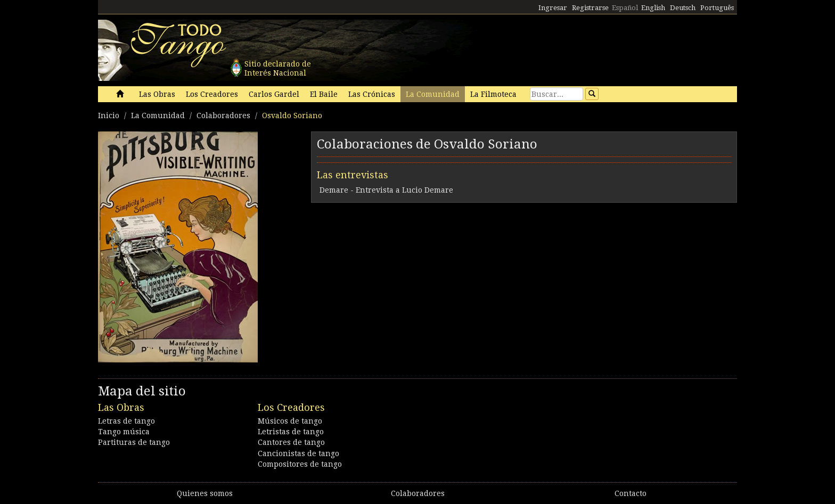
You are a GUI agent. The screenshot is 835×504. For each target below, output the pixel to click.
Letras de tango (126, 421)
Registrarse (590, 8)
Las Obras (157, 94)
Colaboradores (223, 115)
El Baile (324, 94)
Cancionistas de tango (298, 453)
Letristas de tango (291, 432)
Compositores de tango (300, 464)
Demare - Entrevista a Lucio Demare (386, 190)
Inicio (109, 115)
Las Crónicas (372, 94)
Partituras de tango (134, 442)
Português (717, 8)
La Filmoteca (493, 94)
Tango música (124, 432)
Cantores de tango (291, 442)
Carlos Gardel (274, 94)
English (653, 8)
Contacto (631, 493)
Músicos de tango (290, 421)
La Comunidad (433, 94)
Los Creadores (212, 94)
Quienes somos (205, 493)
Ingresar (553, 8)
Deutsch (683, 8)
